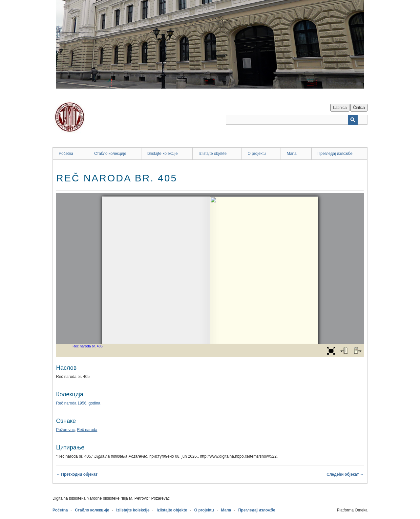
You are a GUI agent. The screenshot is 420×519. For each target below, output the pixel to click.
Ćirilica (359, 108)
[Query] (297, 120)
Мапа (292, 154)
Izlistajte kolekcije (163, 154)
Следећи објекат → (345, 474)
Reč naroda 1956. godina (78, 403)
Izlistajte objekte (212, 154)
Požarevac (65, 430)
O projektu (257, 154)
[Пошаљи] (353, 120)
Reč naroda (87, 430)
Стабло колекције (110, 154)
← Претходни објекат (77, 474)
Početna (66, 154)
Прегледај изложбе (335, 154)
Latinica (340, 108)
